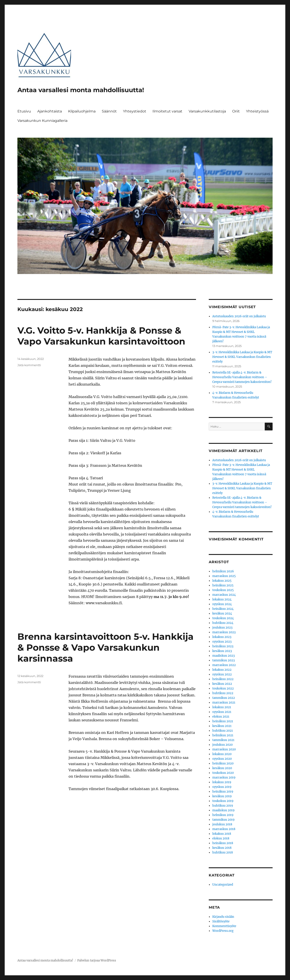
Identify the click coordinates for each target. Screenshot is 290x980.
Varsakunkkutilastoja (207, 111)
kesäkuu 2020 (222, 768)
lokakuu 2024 (222, 599)
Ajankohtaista (50, 111)
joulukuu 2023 (222, 628)
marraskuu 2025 (224, 576)
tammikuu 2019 (223, 820)
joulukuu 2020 (222, 745)
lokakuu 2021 (222, 707)
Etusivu (24, 111)
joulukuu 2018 (222, 824)
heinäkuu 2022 (223, 679)
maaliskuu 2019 (223, 810)
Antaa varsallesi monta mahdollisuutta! (81, 90)
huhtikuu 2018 (223, 852)
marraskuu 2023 (224, 632)
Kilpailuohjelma (82, 111)
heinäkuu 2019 (223, 792)
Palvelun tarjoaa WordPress (97, 960)
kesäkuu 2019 (222, 796)
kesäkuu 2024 (222, 614)
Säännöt (109, 111)
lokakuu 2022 (222, 670)
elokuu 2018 (221, 838)
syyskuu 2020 (222, 759)
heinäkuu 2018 (223, 843)
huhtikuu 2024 (223, 623)
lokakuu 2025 (222, 581)
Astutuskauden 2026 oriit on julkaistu (239, 316)
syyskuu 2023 (222, 642)
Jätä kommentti (29, 365)
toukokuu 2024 (223, 618)
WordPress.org (223, 931)
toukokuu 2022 (223, 688)
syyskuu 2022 (222, 674)
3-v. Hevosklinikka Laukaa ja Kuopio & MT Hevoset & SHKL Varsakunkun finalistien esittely (242, 357)
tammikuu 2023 (223, 660)
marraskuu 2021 (224, 703)
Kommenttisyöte (224, 926)
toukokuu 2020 (223, 773)
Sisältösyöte (221, 921)
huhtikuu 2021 (223, 731)
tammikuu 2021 (223, 740)
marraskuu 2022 (224, 665)
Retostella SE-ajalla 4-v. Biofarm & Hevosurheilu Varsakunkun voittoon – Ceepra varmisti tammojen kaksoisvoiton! (242, 377)
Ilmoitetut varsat (167, 111)
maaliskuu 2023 (223, 656)
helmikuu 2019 (223, 815)
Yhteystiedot (135, 111)
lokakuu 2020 (222, 754)
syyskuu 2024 (222, 604)
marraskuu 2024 (224, 595)
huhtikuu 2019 (223, 806)
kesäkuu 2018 (222, 848)
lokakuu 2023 (222, 637)
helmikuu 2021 (223, 735)
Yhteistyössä (257, 111)
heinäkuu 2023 (223, 646)
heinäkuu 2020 (223, 763)
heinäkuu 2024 (223, 609)
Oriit (236, 111)
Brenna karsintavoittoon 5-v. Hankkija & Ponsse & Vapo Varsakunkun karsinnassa (105, 647)
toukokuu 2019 (223, 801)
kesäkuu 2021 (222, 726)
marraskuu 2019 (224, 778)
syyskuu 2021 (222, 712)
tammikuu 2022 (224, 698)
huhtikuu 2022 (223, 693)
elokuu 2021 (221, 717)
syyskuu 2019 (222, 787)
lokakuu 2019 (222, 782)
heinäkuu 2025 (223, 585)
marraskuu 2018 (224, 829)
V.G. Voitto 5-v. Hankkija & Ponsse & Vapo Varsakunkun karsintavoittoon (101, 336)
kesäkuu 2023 (222, 651)
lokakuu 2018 (222, 834)
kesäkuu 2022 (222, 684)
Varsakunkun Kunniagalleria (42, 121)
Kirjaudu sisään (223, 917)
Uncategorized (223, 885)
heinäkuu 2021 (223, 721)
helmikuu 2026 (223, 571)
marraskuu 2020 (224, 749)
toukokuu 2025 (223, 590)
